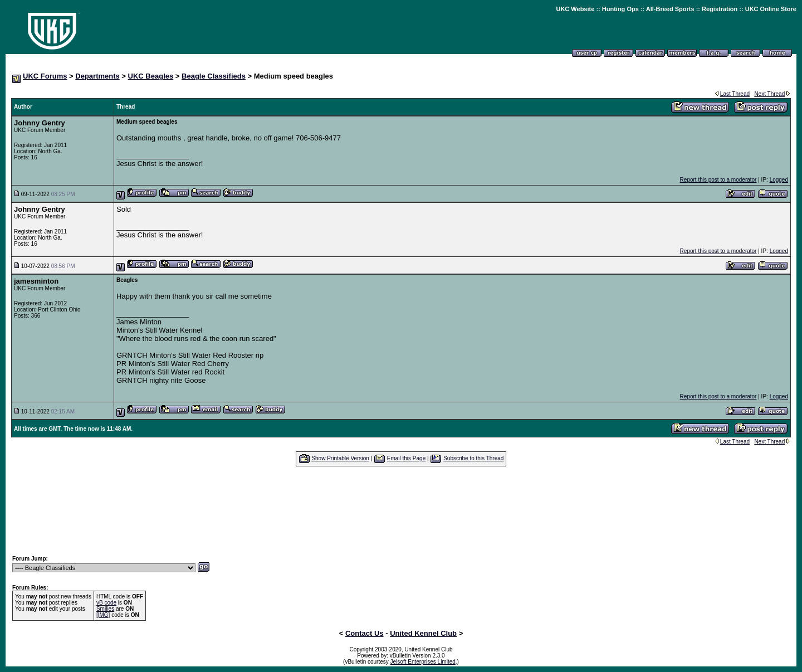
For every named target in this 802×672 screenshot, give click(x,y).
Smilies (105, 609)
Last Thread (735, 94)
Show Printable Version (340, 458)
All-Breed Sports (670, 9)
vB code (106, 603)
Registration (720, 9)
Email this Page (406, 458)
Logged (779, 180)
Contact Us (365, 633)
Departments (97, 76)
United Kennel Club (423, 633)
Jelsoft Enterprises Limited (423, 662)
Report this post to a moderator (718, 180)
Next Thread (769, 94)
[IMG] (103, 615)
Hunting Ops (620, 9)
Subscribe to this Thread (473, 458)
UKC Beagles (151, 76)
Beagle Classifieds (214, 76)
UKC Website (575, 9)
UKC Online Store (771, 9)
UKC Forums (45, 76)
